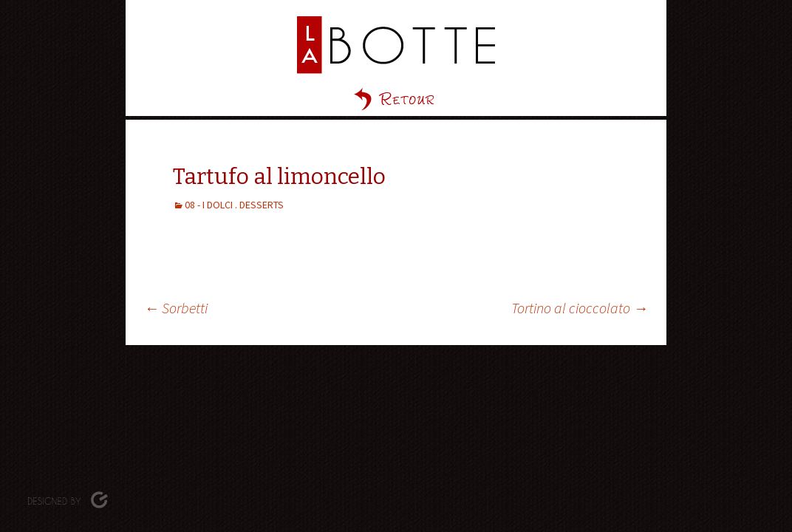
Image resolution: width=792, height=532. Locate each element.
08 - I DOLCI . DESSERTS (234, 205)
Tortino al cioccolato (580, 308)
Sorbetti (176, 308)
